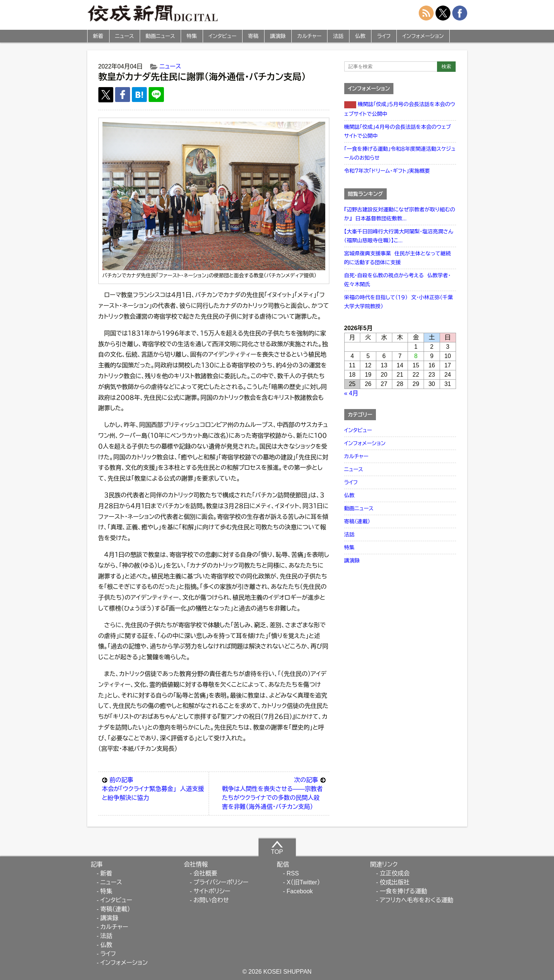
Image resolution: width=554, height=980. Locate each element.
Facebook (300, 891)
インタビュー (223, 36)
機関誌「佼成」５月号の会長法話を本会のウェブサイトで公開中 (400, 109)
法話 (338, 36)
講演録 (278, 36)
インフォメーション (423, 36)
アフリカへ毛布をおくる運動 (416, 900)
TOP (277, 847)
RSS (293, 873)
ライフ (384, 36)
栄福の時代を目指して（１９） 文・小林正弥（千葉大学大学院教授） (399, 302)
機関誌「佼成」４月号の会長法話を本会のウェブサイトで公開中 (398, 131)
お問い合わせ (211, 900)
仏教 (360, 36)
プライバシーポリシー (221, 882)
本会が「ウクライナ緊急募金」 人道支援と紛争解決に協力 (154, 788)
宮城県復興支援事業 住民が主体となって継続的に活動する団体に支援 (398, 258)
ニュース (125, 36)
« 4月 (351, 393)
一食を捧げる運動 (403, 891)
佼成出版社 (395, 882)
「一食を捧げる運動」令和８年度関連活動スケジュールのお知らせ (400, 153)
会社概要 (205, 873)
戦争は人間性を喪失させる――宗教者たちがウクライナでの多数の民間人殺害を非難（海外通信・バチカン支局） (274, 793)
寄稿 (253, 36)
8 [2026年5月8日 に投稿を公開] (416, 356)
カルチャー (309, 36)
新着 (98, 36)
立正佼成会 (395, 873)
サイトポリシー (212, 891)
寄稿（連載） (357, 521)
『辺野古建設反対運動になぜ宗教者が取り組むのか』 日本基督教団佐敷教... (400, 214)
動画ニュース (160, 36)
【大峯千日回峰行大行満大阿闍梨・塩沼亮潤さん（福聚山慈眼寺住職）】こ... (399, 236)
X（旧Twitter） (303, 882)
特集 (192, 36)
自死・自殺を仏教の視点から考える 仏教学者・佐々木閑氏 (398, 280)
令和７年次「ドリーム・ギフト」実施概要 (387, 171)
